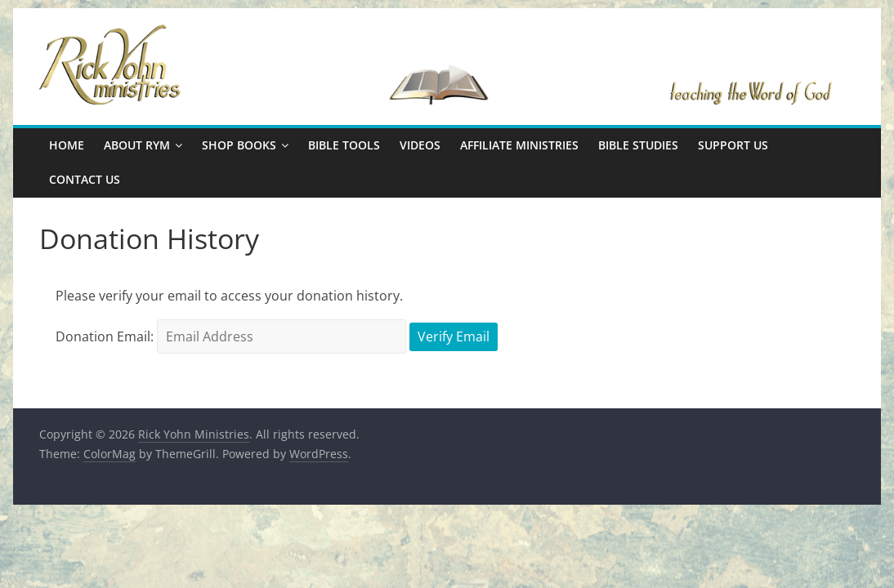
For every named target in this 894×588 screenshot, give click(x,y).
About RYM (137, 145)
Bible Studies (638, 145)
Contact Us (85, 179)
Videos (420, 145)
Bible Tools (344, 145)
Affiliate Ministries (519, 145)
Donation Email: (105, 336)
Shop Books (239, 145)
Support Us (733, 145)
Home (67, 145)
